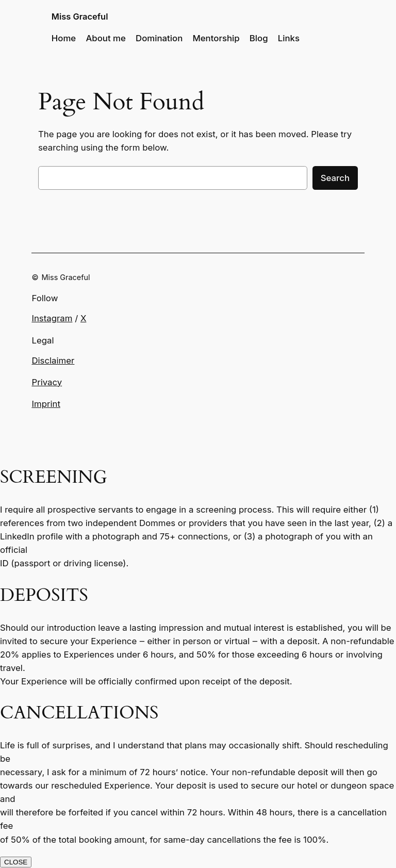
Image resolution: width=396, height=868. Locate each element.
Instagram (52, 318)
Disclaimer (53, 361)
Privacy (47, 382)
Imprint (46, 404)
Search (335, 178)
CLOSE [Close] (16, 862)
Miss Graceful (80, 17)
